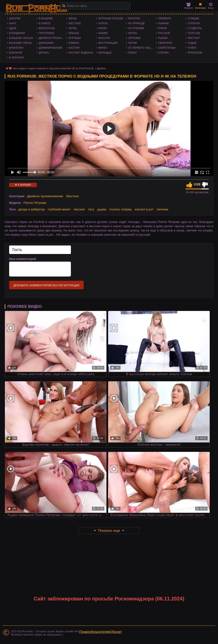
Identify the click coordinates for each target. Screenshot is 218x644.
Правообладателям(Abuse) (101, 632)
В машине (46, 18)
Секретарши (167, 48)
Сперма (163, 53)
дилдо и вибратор (32, 209)
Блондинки (17, 33)
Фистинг (194, 38)
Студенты (195, 28)
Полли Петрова (35, 203)
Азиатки (15, 18)
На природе (136, 23)
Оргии (133, 43)
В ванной (16, 53)
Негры (133, 33)
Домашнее (46, 43)
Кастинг (74, 48)
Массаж (104, 38)
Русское (164, 33)
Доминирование (51, 48)
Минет (103, 48)
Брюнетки (16, 48)
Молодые (105, 53)
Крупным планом (111, 18)
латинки (162, 209)
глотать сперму (120, 209)
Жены (73, 18)
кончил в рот (144, 209)
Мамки (103, 33)
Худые (192, 43)
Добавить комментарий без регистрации (46, 285)
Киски (103, 28)
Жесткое (75, 23)
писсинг (79, 209)
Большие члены (20, 43)
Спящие (194, 18)
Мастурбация (108, 43)
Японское (195, 53)
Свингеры (165, 43)
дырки (102, 209)
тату (91, 209)
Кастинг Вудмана (81, 53)
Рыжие (163, 38)
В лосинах (16, 58)
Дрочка (44, 53)
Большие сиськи (21, 38)
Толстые (194, 33)
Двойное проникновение (53, 38)
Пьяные (163, 23)
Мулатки (134, 18)
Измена (74, 43)
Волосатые (47, 28)
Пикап (133, 53)
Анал (12, 23)
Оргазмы (134, 38)
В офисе (45, 23)
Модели (189, 6)
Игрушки (75, 38)
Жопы (73, 28)
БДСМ (13, 28)
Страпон (194, 23)
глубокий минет (59, 209)
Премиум (164, 18)
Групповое (47, 33)
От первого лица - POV (142, 48)
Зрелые (74, 33)
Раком (162, 28)
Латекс (103, 23)
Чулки (192, 48)
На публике (136, 28)
